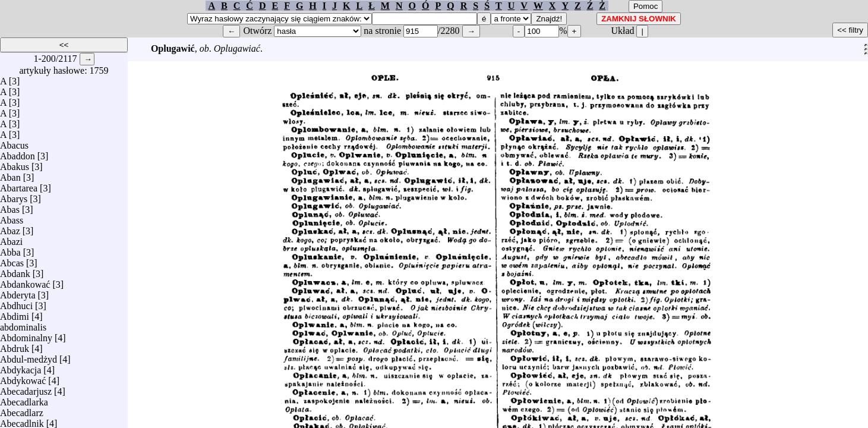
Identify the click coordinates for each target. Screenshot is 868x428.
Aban (10, 174)
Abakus (15, 164)
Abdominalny (26, 335)
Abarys (14, 196)
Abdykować (23, 378)
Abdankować (25, 281)
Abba (10, 249)
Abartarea (19, 185)
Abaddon (18, 153)
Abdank (15, 271)
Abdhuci (16, 303)
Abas (10, 207)
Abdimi (15, 314)
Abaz (10, 228)
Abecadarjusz (26, 388)
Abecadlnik (22, 421)
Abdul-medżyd (29, 356)
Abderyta (18, 292)
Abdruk (15, 346)
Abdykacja (20, 367)
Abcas (12, 260)
